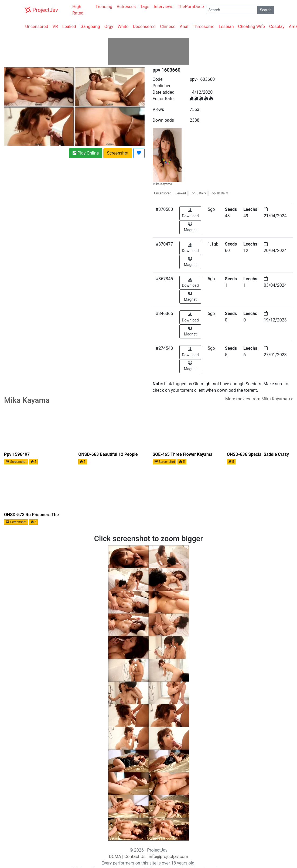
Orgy (109, 27)
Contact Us (135, 857)
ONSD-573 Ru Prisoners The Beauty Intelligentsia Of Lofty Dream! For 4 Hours (32, 515)
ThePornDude (191, 7)
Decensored (144, 27)
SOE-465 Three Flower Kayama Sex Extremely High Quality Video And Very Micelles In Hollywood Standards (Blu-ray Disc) (185, 455)
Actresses (126, 7)
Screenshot (118, 153)
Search (266, 10)
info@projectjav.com (168, 857)
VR (55, 27)
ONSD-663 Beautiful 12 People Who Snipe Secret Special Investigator (108, 455)
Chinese (168, 27)
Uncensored (37, 27)
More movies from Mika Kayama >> (259, 399)
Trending (104, 7)
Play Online (86, 153)
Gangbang (90, 27)
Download (190, 213)
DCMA (115, 857)
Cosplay (277, 27)
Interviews (164, 7)
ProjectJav (41, 10)
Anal (184, 27)
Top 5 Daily (198, 193)
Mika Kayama (167, 157)
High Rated (78, 10)
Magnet (190, 227)
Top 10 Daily (219, 193)
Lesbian (226, 27)
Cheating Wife (251, 27)
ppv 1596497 (17, 454)
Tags (145, 7)
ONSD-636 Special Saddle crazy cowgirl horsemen (258, 455)
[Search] (232, 10)
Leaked (69, 27)
